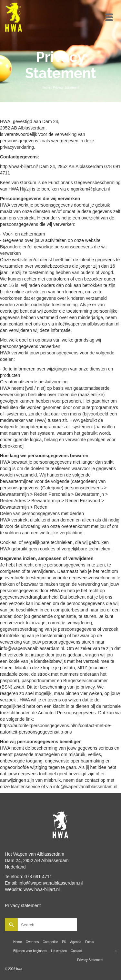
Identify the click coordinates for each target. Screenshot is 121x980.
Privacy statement (23, 905)
